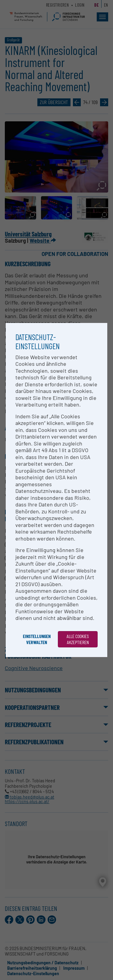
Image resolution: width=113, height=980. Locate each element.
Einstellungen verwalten (37, 639)
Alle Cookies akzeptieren (78, 639)
